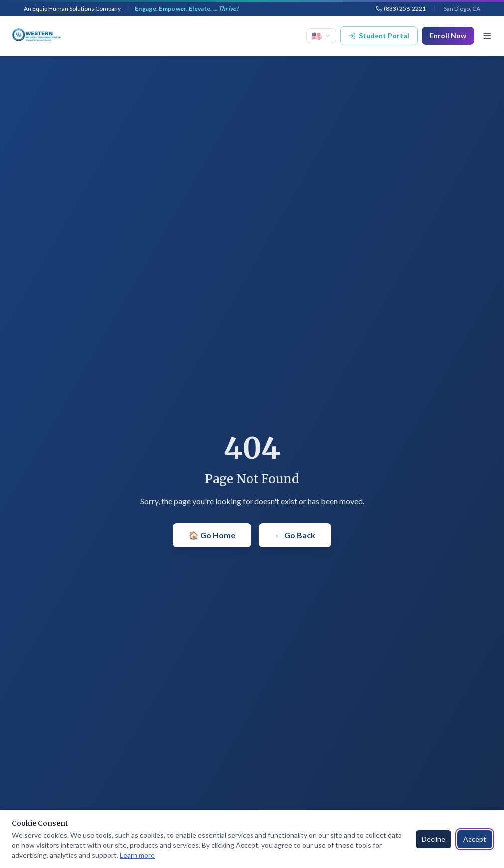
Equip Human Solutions (63, 9)
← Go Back (295, 535)
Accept (475, 839)
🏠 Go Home (212, 535)
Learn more (137, 855)
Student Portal (379, 36)
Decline (433, 839)
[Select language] (321, 36)
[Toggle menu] (487, 36)
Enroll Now (448, 36)
